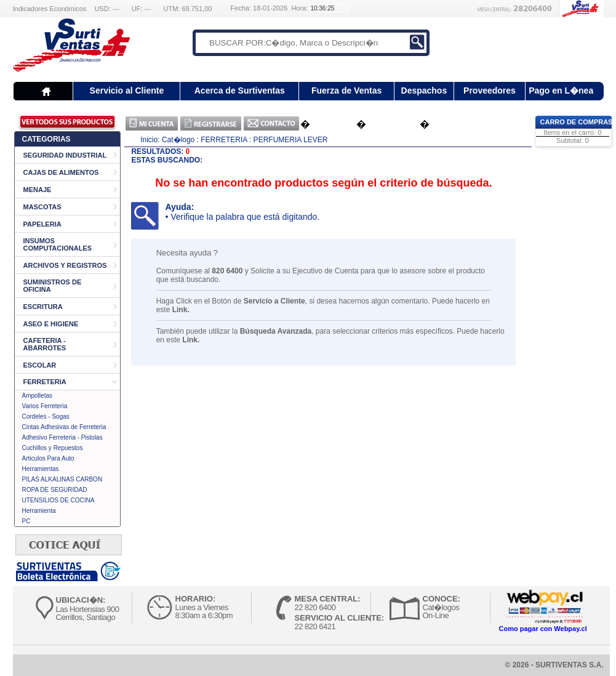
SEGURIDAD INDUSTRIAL (65, 155)
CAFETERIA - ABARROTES (45, 344)
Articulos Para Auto (48, 458)
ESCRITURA (43, 307)
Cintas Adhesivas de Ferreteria (64, 427)
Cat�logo (178, 140)
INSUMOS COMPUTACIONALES (58, 244)
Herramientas (41, 469)
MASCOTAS (42, 207)
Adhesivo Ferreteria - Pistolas (62, 437)
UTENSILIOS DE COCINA (58, 500)
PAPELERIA (42, 224)
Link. (181, 310)
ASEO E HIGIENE (51, 324)
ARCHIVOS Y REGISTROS (65, 265)
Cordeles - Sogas (46, 416)
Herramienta (39, 511)
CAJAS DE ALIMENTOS (61, 172)
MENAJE (38, 190)
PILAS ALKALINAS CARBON (62, 479)
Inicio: (150, 140)
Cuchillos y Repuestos (53, 448)
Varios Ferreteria (45, 406)
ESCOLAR (40, 365)
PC (26, 521)
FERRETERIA (45, 382)
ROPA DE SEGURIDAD (55, 490)
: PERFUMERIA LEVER (288, 140)
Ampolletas (37, 396)
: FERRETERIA (222, 140)
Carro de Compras (577, 122)
